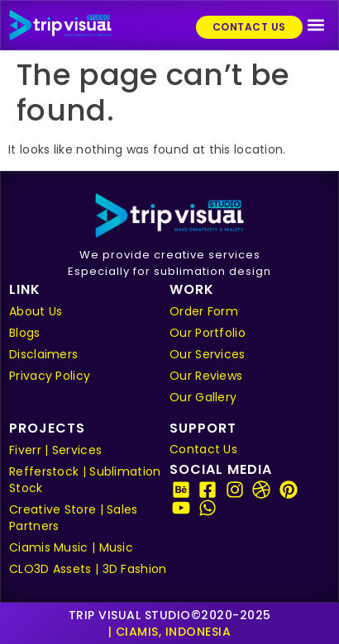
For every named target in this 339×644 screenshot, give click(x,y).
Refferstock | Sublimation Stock (85, 480)
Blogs (25, 333)
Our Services (208, 354)
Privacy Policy (50, 376)
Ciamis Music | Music (71, 547)
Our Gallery (203, 397)
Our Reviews (206, 376)
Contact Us (203, 449)
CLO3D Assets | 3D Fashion (88, 569)
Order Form (204, 311)
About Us (36, 311)
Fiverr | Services (55, 450)
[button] (316, 25)
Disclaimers (43, 354)
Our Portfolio (208, 333)
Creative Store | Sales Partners (74, 518)
